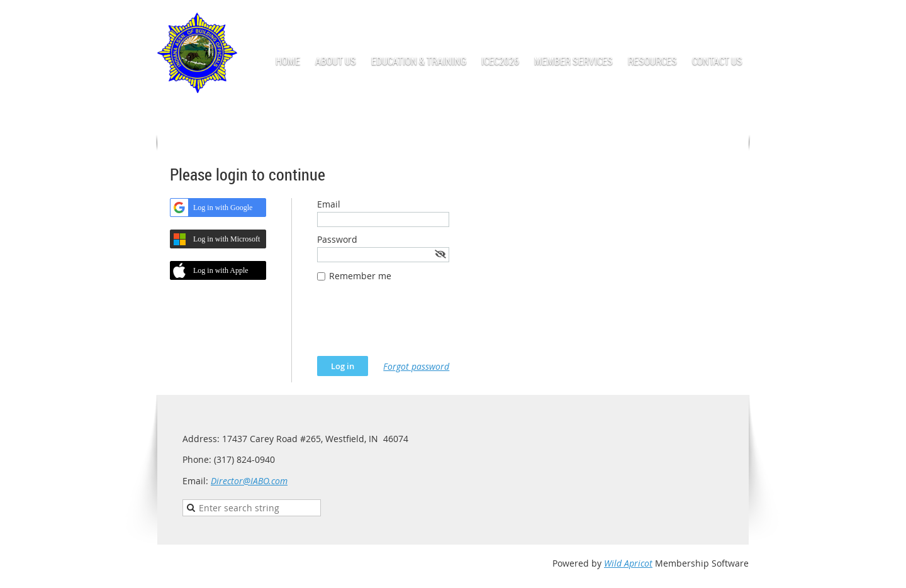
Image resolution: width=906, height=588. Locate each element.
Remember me (360, 276)
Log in (736, 19)
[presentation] (413, 325)
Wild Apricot (628, 563)
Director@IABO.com (249, 481)
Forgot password (416, 366)
